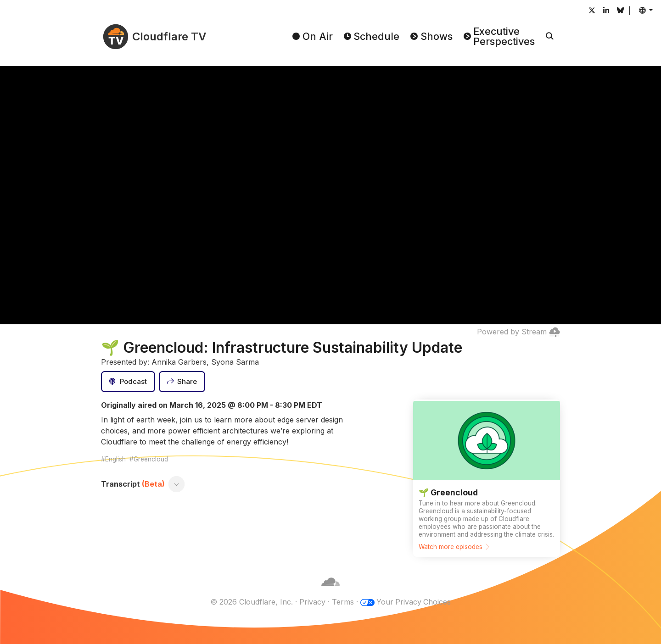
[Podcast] (128, 382)
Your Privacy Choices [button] (414, 602)
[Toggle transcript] (177, 484)
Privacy (312, 602)
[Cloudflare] (330, 591)
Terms (342, 602)
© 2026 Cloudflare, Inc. (251, 602)
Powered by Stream (518, 332)
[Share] (182, 382)
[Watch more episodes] (487, 478)
